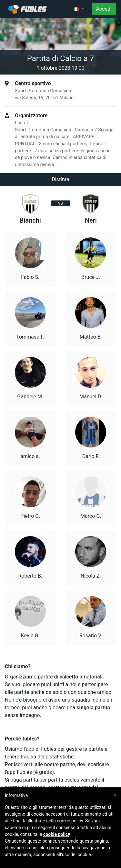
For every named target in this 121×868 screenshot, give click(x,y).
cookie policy (57, 834)
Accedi (104, 9)
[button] (79, 9)
